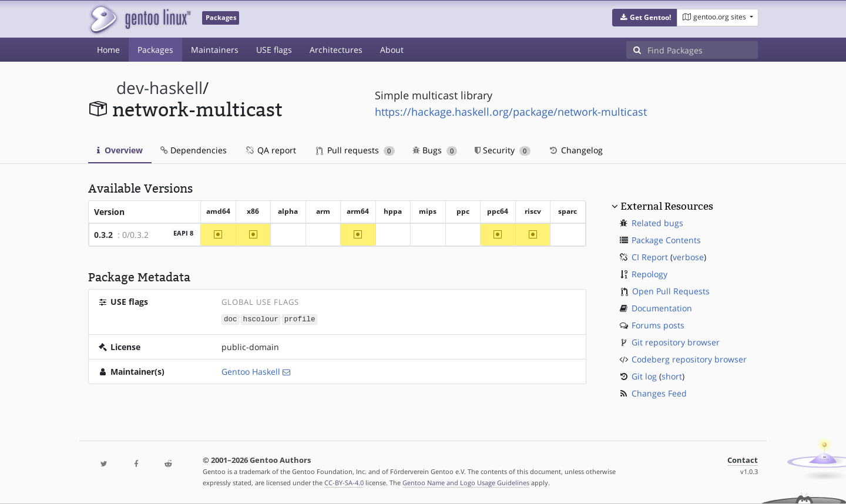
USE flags (274, 50)
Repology (649, 274)
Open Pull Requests (671, 291)
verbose (688, 257)
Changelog (575, 150)
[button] (645, 18)
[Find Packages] (703, 50)
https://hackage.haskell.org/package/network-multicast (511, 112)
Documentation (662, 308)
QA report (270, 150)
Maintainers (215, 50)
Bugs (435, 150)
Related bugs (657, 223)
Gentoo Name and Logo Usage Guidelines (466, 483)
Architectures (336, 50)
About (392, 50)
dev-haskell (160, 88)
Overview (120, 150)
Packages (155, 50)
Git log (644, 376)
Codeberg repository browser (689, 359)
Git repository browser (676, 342)
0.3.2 (103, 235)
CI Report (650, 257)
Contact (743, 460)
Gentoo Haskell (251, 371)
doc (231, 319)
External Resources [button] (667, 206)
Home (108, 50)
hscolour (260, 319)
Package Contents (666, 240)
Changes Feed (659, 393)
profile (300, 319)
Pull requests (355, 150)
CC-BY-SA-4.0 (344, 483)
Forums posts (658, 325)
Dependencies (194, 150)
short (672, 376)
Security (503, 150)
